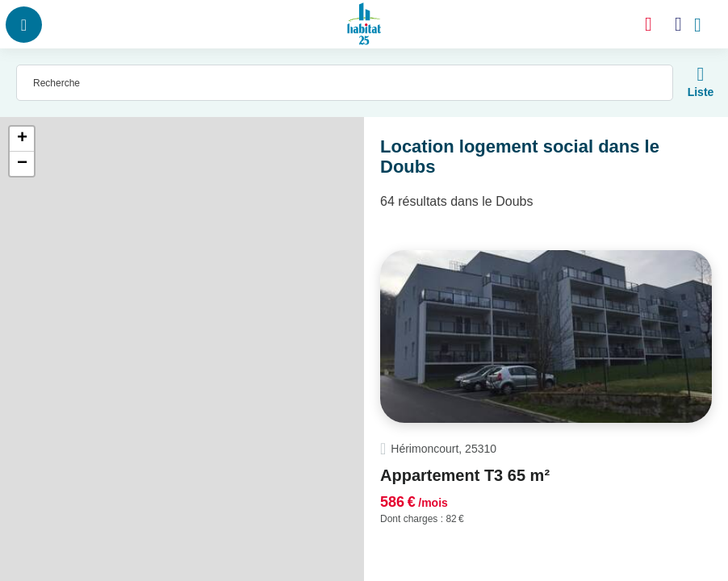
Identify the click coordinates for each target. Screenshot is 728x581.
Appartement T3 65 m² (465, 475)
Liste (701, 92)
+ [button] (22, 139)
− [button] (22, 164)
